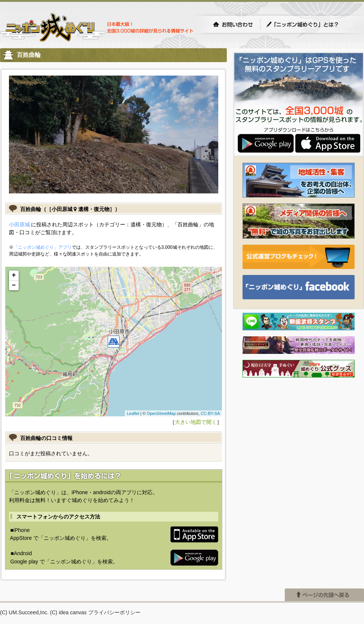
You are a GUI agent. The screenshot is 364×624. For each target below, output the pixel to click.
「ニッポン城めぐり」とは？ (310, 24)
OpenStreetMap (161, 413)
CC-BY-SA (210, 413)
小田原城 (19, 224)
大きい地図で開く (196, 422)
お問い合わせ (233, 24)
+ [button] (14, 275)
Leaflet (133, 413)
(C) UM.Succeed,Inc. (24, 612)
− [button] (14, 285)
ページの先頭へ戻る (324, 595)
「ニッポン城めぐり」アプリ (43, 247)
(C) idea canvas (68, 612)
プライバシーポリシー (114, 612)
